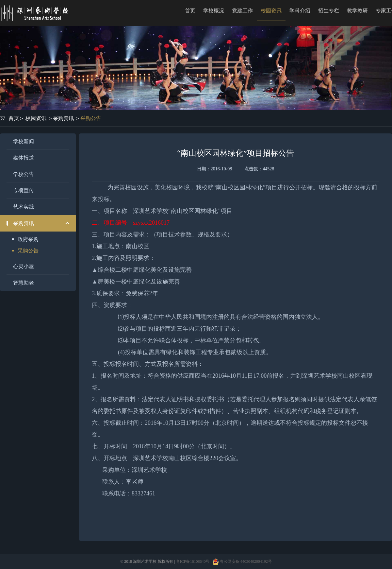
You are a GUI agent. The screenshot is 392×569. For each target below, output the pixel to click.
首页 (190, 11)
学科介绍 (300, 11)
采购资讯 (63, 118)
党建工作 (242, 11)
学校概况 (214, 11)
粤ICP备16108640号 (193, 561)
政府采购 (28, 239)
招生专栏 (329, 11)
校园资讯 (271, 11)
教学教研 (357, 11)
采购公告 (91, 118)
